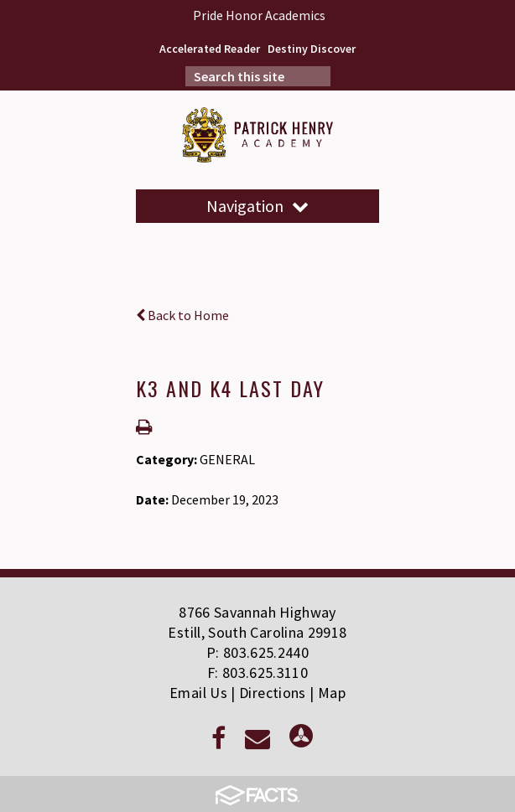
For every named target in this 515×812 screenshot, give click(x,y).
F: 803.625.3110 (257, 672)
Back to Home (182, 315)
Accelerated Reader (210, 49)
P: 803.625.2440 (257, 652)
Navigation (257, 206)
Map (332, 693)
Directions (273, 693)
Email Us (198, 693)
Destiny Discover (312, 49)
